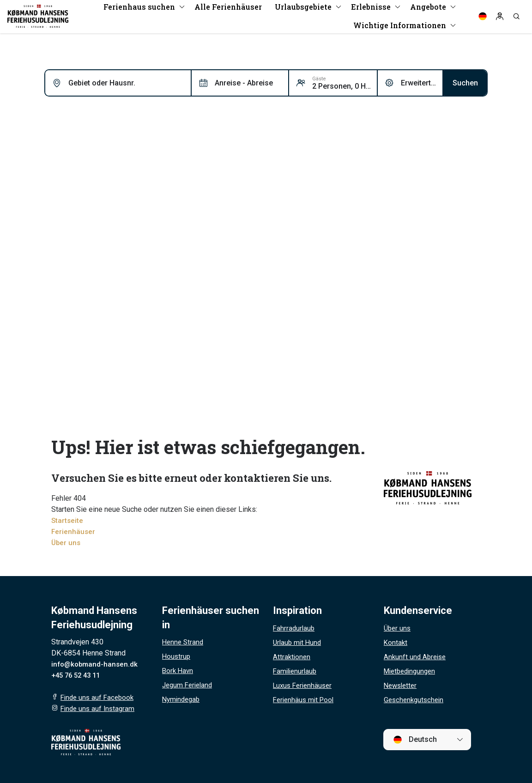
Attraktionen (292, 657)
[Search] (516, 18)
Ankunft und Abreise (416, 657)
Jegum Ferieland (189, 685)
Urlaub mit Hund (298, 642)
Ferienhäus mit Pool (305, 700)
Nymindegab (182, 699)
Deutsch (415, 740)
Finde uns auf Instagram (99, 708)
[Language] (483, 18)
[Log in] (500, 18)
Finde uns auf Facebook (99, 697)
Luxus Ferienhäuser (305, 685)
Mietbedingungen (412, 671)
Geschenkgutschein (415, 700)
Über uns (66, 543)
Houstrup (177, 656)
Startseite (68, 520)
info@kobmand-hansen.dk (96, 664)
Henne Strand (184, 642)
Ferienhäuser (74, 531)
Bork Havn (178, 671)
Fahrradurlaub (295, 628)
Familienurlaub (296, 671)
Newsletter (402, 685)
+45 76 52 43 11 (78, 675)
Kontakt (396, 642)
